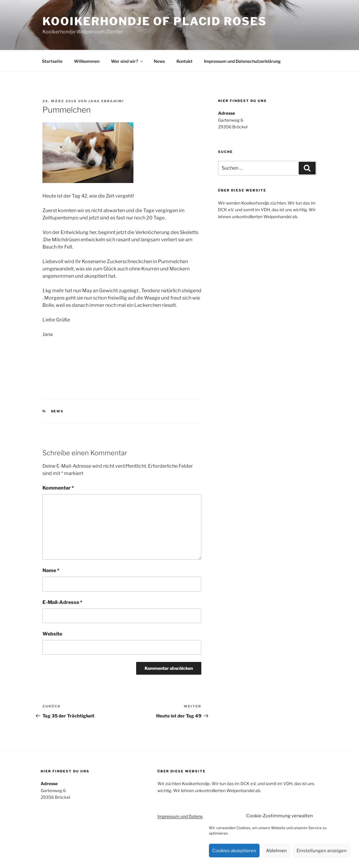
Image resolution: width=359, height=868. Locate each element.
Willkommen (87, 61)
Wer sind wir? (127, 61)
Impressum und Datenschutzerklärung (242, 61)
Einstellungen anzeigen (322, 851)
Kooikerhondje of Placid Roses (155, 21)
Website (52, 634)
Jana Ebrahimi (106, 101)
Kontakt (185, 61)
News (159, 61)
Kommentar (58, 488)
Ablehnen (276, 851)
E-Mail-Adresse (62, 602)
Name (51, 570)
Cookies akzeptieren (234, 851)
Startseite (52, 61)
